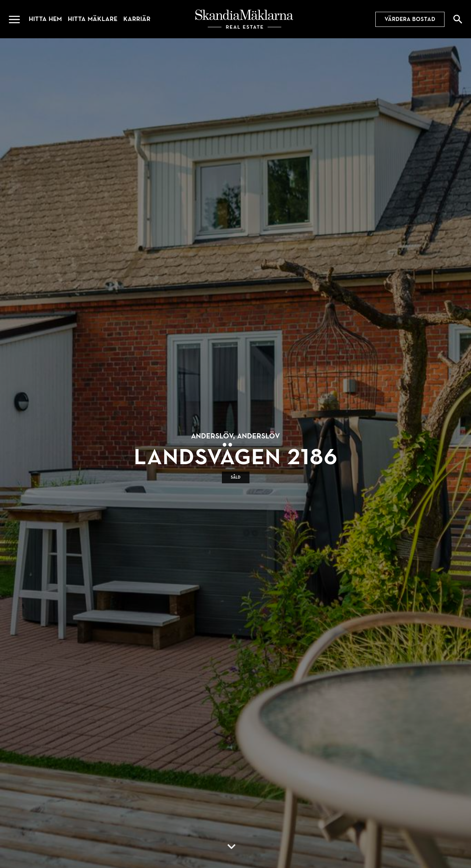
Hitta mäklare (93, 19)
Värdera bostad (410, 19)
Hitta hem (45, 19)
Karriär (137, 19)
